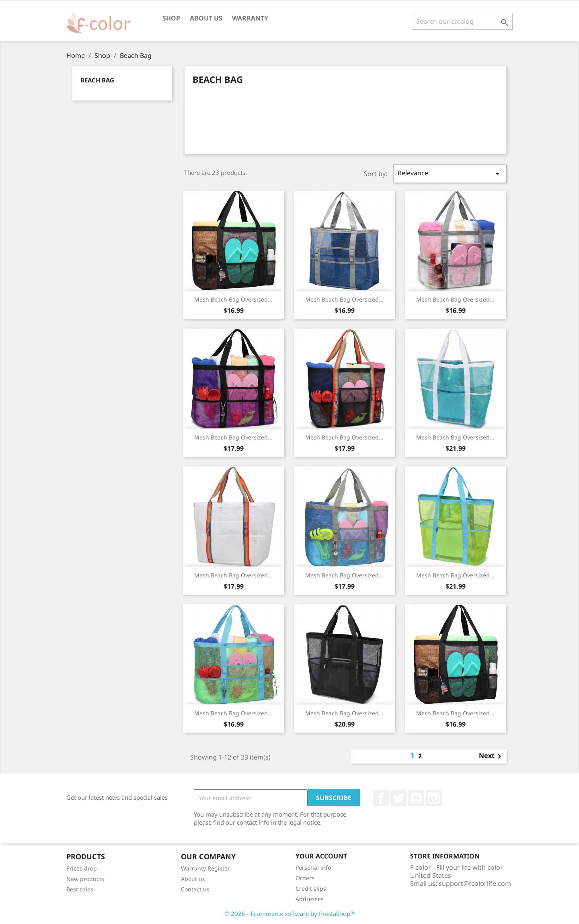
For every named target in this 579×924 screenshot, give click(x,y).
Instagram (434, 798)
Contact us (195, 889)
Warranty (250, 18)
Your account (321, 856)
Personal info (313, 868)
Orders (305, 878)
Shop (171, 18)
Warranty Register (205, 868)
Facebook (381, 798)
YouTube (416, 798)
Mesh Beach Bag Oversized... (233, 299)
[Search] (462, 21)
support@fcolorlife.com (475, 883)
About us (206, 18)
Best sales (80, 889)
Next (492, 756)
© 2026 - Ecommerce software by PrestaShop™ (290, 914)
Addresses (310, 899)
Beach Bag (97, 80)
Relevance (450, 174)
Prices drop (82, 868)
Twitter (398, 798)
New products (85, 879)
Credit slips (311, 888)
